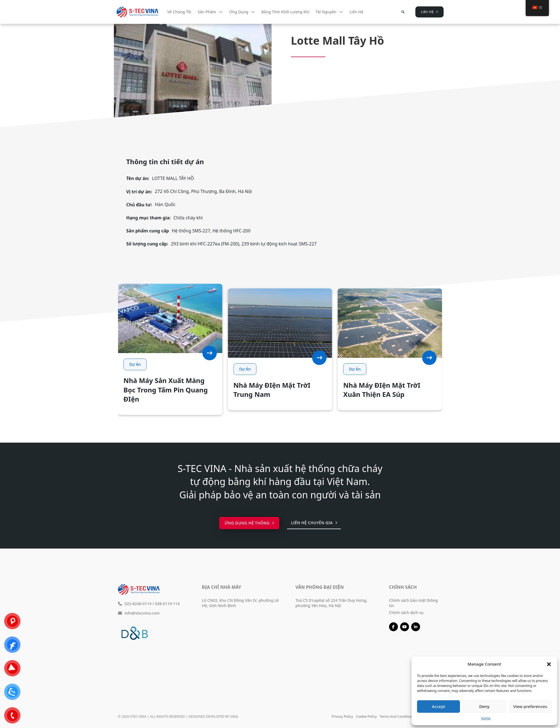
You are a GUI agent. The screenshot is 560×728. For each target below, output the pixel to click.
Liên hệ (356, 12)
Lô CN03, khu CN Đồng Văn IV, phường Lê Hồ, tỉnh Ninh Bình (240, 603)
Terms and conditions (397, 716)
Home (486, 718)
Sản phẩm (207, 12)
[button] (549, 664)
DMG (234, 716)
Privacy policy (342, 716)
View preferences (530, 706)
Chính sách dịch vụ (406, 612)
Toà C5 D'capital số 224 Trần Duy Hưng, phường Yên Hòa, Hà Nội (331, 603)
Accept (439, 706)
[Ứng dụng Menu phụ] (253, 12)
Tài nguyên (326, 12)
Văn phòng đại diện (319, 587)
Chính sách (403, 587)
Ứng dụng (239, 12)
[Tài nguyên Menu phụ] (341, 12)
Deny (484, 706)
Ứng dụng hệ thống (249, 523)
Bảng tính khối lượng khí (285, 12)
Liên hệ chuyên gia (314, 523)
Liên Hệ (429, 12)
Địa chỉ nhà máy (222, 587)
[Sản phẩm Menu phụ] (221, 12)
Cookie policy (366, 716)
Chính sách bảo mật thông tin (413, 603)
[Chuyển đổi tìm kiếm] (403, 12)
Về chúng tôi (179, 12)
